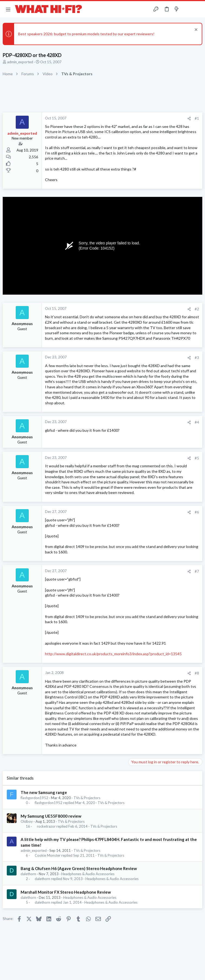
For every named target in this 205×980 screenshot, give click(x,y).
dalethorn (28, 874)
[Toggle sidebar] (187, 9)
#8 (197, 673)
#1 (197, 118)
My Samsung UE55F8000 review (51, 816)
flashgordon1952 (34, 798)
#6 (197, 512)
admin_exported (20, 62)
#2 (197, 309)
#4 (197, 422)
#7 (197, 571)
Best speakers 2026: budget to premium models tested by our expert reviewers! (86, 34)
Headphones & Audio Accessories (88, 874)
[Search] (198, 9)
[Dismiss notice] (195, 30)
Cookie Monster (48, 855)
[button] (8, 9)
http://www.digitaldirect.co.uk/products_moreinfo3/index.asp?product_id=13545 (113, 654)
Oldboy (27, 821)
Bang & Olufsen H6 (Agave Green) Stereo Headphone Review (79, 868)
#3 (197, 358)
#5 (197, 458)
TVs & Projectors (87, 798)
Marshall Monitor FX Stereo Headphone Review (66, 892)
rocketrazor (46, 826)
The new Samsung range (44, 792)
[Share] (189, 119)
